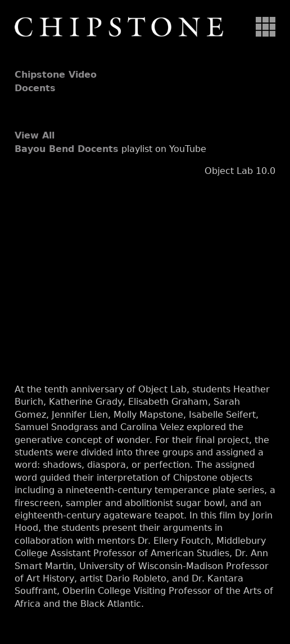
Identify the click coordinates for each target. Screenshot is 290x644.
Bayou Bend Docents (67, 149)
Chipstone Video (56, 75)
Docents (35, 88)
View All (35, 135)
